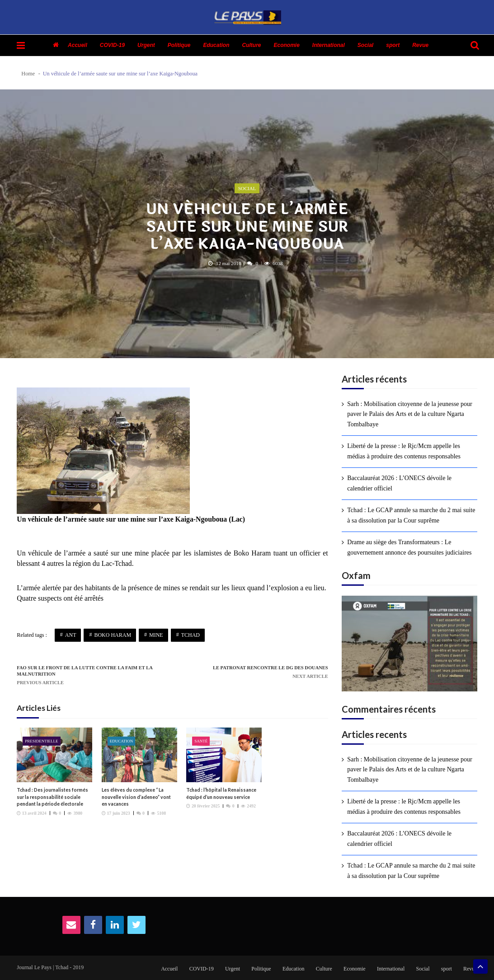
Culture (251, 45)
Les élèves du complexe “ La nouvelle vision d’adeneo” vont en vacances (136, 797)
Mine (156, 635)
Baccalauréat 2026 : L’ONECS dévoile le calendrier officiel (399, 483)
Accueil (78, 45)
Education (216, 45)
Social (365, 45)
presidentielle (42, 741)
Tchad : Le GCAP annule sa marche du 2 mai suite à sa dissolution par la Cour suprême (411, 515)
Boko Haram (113, 635)
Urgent (146, 45)
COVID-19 (112, 45)
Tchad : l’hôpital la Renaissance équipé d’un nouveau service (221, 793)
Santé (201, 741)
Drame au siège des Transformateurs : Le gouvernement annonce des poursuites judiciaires (409, 547)
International (329, 45)
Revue (420, 45)
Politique (179, 45)
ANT (71, 635)
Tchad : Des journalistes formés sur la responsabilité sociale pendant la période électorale (52, 797)
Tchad (191, 635)
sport (393, 45)
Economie (286, 45)
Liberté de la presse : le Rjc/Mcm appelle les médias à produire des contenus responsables (404, 451)
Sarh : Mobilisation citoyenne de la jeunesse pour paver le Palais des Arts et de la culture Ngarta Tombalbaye (409, 414)
